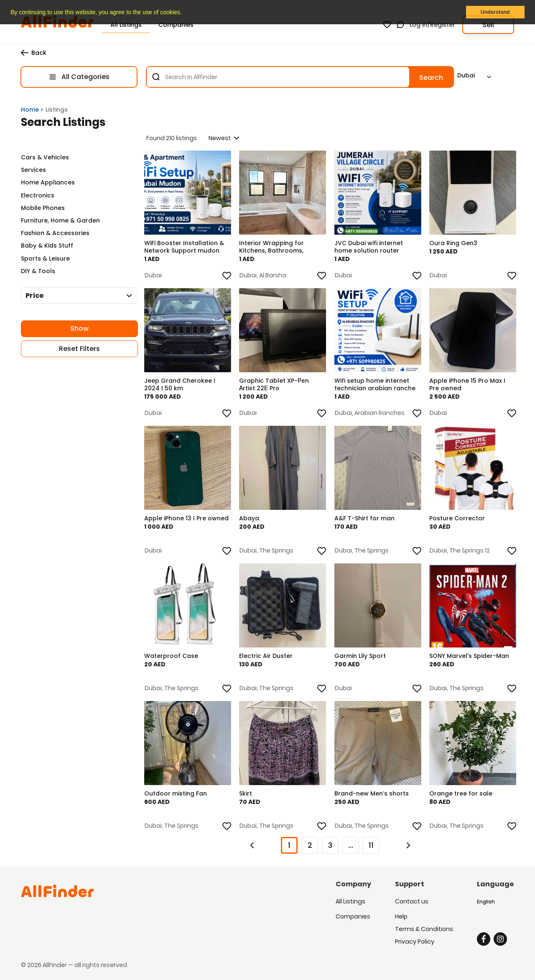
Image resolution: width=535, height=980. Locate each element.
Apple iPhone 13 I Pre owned (176, 524)
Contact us (412, 902)
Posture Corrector (459, 520)
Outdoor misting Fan (177, 795)
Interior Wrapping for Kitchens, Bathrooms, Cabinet (273, 248)
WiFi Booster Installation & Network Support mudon (185, 248)
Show (79, 329)
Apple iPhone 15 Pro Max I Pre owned (469, 386)
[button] (184, 13)
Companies (353, 914)
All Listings (350, 902)
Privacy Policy (415, 939)
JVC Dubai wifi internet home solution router (370, 248)
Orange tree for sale (462, 795)
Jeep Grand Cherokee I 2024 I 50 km (181, 386)
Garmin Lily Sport (361, 658)
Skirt (247, 795)
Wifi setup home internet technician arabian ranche (376, 386)
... (351, 845)
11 (371, 845)
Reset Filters (79, 349)
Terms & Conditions (424, 927)
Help (401, 914)
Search (431, 78)
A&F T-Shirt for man (366, 520)
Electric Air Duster (267, 658)
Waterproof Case (172, 658)
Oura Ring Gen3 (455, 245)
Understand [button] (495, 12)
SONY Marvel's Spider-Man (471, 658)
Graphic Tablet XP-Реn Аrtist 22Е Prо (276, 386)
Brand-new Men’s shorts (373, 795)
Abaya (251, 520)
